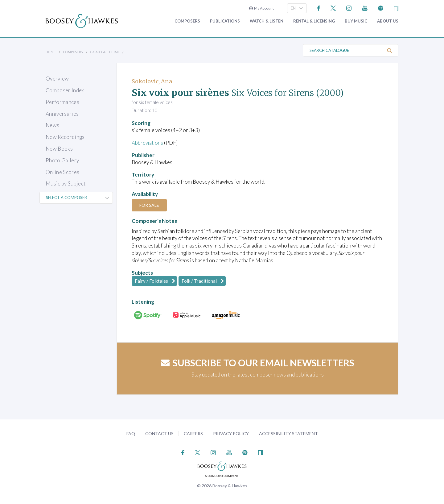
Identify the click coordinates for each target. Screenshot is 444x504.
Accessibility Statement (288, 433)
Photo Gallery (62, 160)
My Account (261, 8)
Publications (225, 21)
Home (51, 52)
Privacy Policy (231, 433)
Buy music (356, 21)
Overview (57, 79)
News (52, 125)
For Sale (150, 205)
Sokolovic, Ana (152, 81)
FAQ (131, 433)
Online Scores (62, 172)
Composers (187, 21)
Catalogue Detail (105, 52)
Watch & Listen (267, 21)
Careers (193, 433)
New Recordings (65, 137)
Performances (62, 102)
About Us (388, 21)
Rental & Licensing (314, 21)
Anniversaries (62, 114)
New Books (59, 149)
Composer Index (65, 90)
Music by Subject (66, 183)
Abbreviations (148, 143)
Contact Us (159, 433)
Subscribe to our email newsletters (258, 363)
